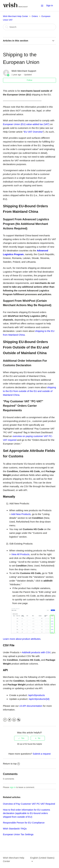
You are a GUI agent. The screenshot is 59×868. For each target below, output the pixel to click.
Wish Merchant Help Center (16, 16)
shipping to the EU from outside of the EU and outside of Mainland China (29, 391)
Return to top (11, 764)
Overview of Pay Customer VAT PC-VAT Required (29, 804)
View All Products (20, 554)
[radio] (21, 738)
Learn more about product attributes (22, 639)
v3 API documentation (31, 706)
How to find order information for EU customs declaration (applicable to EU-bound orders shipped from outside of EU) (27, 813)
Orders (35, 16)
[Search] (30, 27)
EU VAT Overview (33, 132)
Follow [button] (29, 80)
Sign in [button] (49, 5)
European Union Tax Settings (18, 834)
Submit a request (42, 754)
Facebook (5, 720)
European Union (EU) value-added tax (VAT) (26, 124)
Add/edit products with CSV (36, 652)
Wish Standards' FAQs (15, 829)
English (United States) (42, 858)
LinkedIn (14, 720)
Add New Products (21, 514)
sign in (13, 787)
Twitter (10, 720)
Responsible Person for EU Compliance (24, 823)
